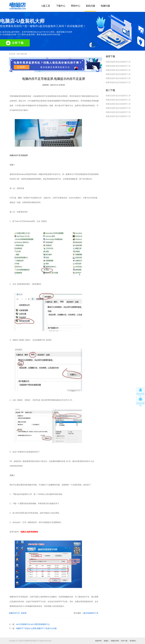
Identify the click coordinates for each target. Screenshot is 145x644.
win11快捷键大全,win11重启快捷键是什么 (33, 624)
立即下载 (15, 43)
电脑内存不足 (14, 613)
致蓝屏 (24, 613)
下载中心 (61, 6)
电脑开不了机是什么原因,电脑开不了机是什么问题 (36, 628)
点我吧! (22, 67)
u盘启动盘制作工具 (90, 613)
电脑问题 (105, 6)
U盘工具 (46, 6)
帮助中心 (76, 6)
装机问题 (90, 6)
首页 (18, 54)
